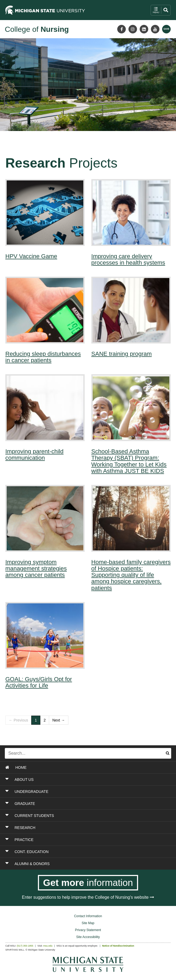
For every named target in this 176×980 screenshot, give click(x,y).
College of (37, 29)
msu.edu (48, 946)
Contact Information (88, 916)
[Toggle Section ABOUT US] (74, 780)
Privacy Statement (88, 930)
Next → (59, 720)
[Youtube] (155, 29)
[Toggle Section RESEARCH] (74, 828)
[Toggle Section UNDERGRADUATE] (74, 792)
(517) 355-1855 (25, 946)
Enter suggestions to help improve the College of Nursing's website (88, 897)
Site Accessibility (88, 937)
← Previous (18, 720)
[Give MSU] (166, 29)
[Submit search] (168, 753)
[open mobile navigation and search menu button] (161, 10)
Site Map (88, 923)
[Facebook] (122, 29)
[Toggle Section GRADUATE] (74, 804)
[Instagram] (133, 29)
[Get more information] (88, 883)
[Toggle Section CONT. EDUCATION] (74, 852)
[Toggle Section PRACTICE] (74, 840)
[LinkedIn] (144, 29)
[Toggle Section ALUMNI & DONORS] (74, 864)
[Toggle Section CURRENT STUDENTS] (74, 816)
